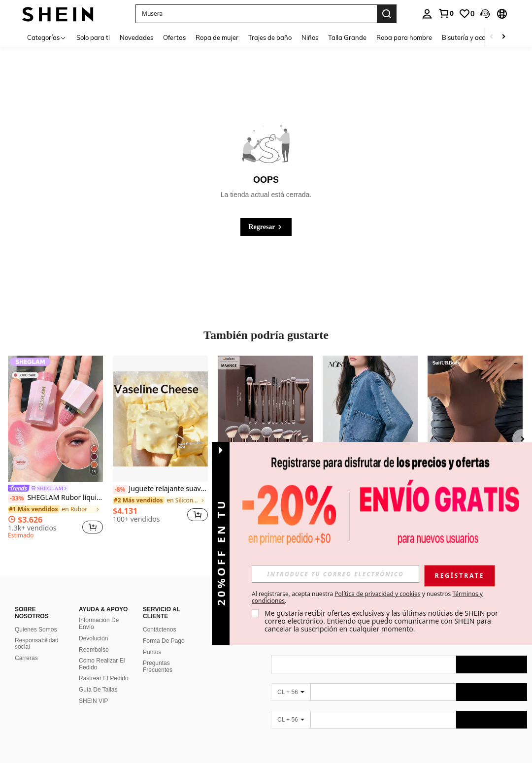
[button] (485, 14)
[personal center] (427, 14)
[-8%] (120, 490)
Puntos (152, 652)
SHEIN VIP (93, 701)
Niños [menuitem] (310, 37)
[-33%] (17, 498)
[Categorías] (47, 37)
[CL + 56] (291, 692)
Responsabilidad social (37, 644)
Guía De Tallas (98, 690)
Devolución (93, 638)
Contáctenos (159, 630)
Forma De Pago (164, 641)
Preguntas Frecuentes (158, 666)
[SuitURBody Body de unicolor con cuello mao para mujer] (475, 419)
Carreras (26, 658)
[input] (335, 574)
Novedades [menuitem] (136, 37)
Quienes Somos (36, 630)
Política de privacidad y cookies (377, 594)
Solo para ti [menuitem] (93, 37)
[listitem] (55, 449)
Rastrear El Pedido (104, 678)
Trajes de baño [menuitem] (270, 37)
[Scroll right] (503, 37)
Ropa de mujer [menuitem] (217, 37)
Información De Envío (99, 624)
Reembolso (94, 650)
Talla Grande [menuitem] (347, 37)
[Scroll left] (492, 37)
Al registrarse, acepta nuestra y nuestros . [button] (367, 597)
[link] (446, 13)
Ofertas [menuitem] (174, 37)
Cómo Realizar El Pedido (102, 664)
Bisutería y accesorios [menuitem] (473, 37)
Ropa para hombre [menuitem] (404, 37)
